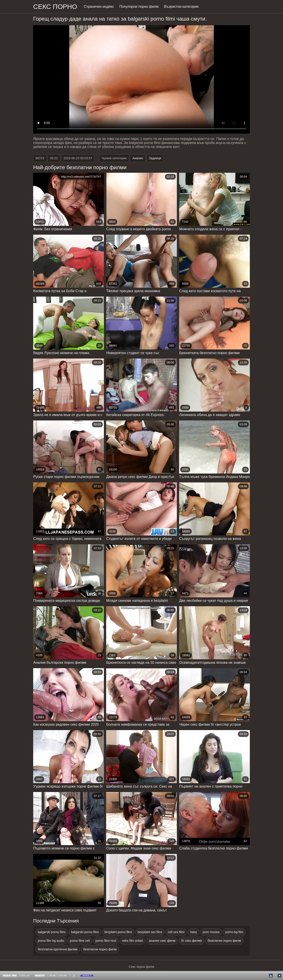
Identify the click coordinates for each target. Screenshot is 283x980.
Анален (138, 158)
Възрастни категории (181, 7)
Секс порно (55, 7)
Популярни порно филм (139, 7)
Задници (155, 158)
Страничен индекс (99, 7)
